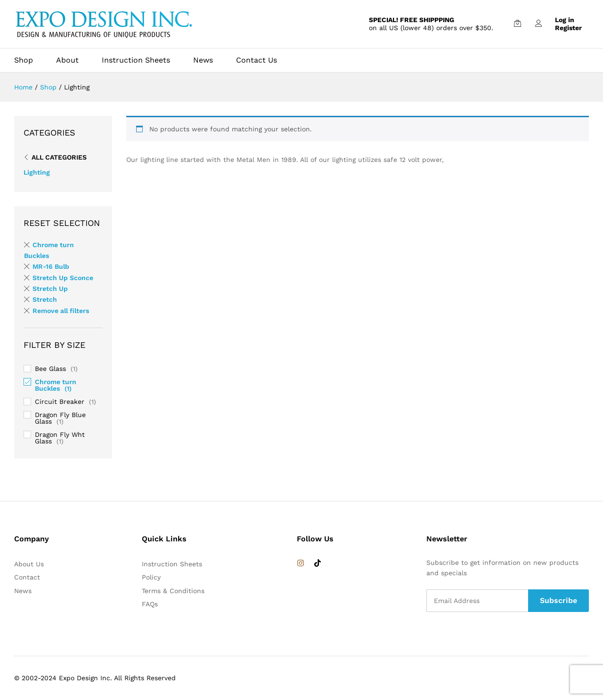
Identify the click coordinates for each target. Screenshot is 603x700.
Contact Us (257, 60)
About (67, 60)
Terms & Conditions (173, 591)
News (203, 60)
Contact (27, 577)
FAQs (150, 604)
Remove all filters (61, 311)
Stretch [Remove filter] (45, 299)
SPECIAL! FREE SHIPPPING (412, 20)
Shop (24, 60)
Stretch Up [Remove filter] (50, 289)
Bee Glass (50, 369)
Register (568, 28)
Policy (151, 577)
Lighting (37, 172)
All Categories (59, 157)
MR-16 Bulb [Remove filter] (51, 266)
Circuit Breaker (60, 402)
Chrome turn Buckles (56, 385)
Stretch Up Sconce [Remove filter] (63, 278)
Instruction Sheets (136, 60)
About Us (29, 564)
